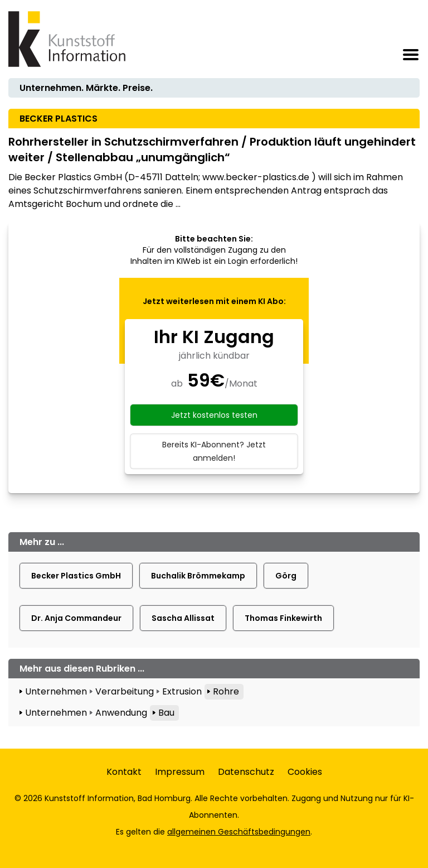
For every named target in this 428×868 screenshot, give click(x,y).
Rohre (226, 691)
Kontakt (124, 772)
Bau (166, 713)
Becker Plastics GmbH (76, 576)
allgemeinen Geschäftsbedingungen (239, 832)
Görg (286, 576)
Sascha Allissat (183, 618)
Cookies (305, 772)
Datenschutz (246, 772)
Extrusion (182, 691)
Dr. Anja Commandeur (76, 618)
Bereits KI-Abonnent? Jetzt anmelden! (214, 451)
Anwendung (121, 713)
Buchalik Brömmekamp (198, 576)
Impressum (180, 772)
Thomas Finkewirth (283, 618)
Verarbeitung (125, 691)
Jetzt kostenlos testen (214, 415)
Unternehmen (56, 691)
